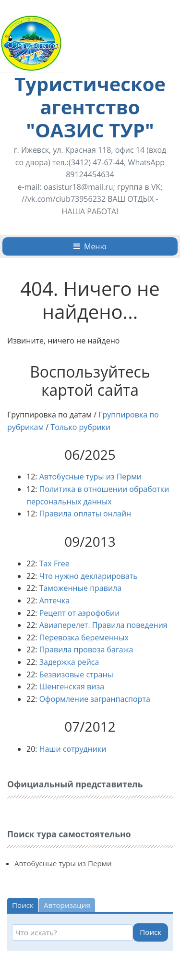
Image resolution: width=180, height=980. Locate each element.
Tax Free (54, 563)
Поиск (150, 932)
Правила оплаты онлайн (85, 514)
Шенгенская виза (72, 686)
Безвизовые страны (76, 674)
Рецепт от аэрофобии (80, 613)
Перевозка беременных (84, 637)
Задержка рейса (69, 662)
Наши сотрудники (73, 749)
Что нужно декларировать (89, 576)
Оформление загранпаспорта (95, 699)
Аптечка (54, 600)
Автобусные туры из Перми (90, 477)
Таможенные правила (81, 588)
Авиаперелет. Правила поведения (103, 625)
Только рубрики (80, 427)
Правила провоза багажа (86, 649)
